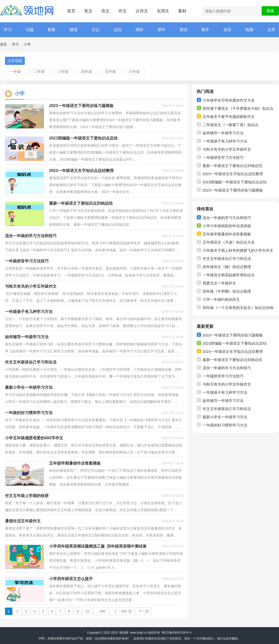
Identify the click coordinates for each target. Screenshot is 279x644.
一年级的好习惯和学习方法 (29, 413)
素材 (182, 11)
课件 (161, 30)
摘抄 (139, 30)
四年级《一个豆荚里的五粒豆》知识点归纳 (238, 308)
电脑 (249, 30)
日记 (95, 30)
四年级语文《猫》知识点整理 (227, 267)
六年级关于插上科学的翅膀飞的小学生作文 (238, 250)
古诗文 (142, 11)
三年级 (63, 71)
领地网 (124, 633)
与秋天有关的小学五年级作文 (31, 286)
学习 (8, 30)
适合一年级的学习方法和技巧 (31, 236)
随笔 (74, 30)
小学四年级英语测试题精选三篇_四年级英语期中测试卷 (98, 546)
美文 (88, 11)
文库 (271, 30)
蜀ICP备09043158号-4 (176, 633)
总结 (118, 30)
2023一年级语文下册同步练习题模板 (81, 106)
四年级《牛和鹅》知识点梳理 (227, 291)
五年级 (110, 71)
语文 (105, 11)
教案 (52, 30)
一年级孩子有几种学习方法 (29, 312)
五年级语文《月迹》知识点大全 (229, 242)
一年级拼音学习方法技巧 (27, 261)
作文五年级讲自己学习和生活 (31, 362)
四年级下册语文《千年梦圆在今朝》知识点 (238, 108)
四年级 (87, 71)
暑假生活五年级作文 (23, 521)
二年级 (39, 71)
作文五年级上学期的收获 (27, 496)
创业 (227, 30)
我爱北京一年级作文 (219, 283)
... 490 (101, 611)
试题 (30, 30)
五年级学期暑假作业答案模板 (75, 463)
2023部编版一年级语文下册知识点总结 (83, 138)
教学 (205, 30)
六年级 (134, 71)
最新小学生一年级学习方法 (29, 387)
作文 (123, 11)
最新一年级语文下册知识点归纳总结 (81, 203)
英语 (184, 30)
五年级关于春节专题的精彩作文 (229, 117)
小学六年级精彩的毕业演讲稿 (227, 226)
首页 (71, 11)
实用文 (163, 11)
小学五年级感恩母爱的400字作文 (34, 438)
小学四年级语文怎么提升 (71, 579)
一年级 (15, 71)
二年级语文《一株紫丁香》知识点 (231, 125)
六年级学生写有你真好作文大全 (229, 100)
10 (87, 611)
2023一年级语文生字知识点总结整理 (81, 171)
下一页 (144, 611)
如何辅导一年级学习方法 (27, 337)
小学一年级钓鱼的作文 (221, 299)
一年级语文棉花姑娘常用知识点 (229, 275)
